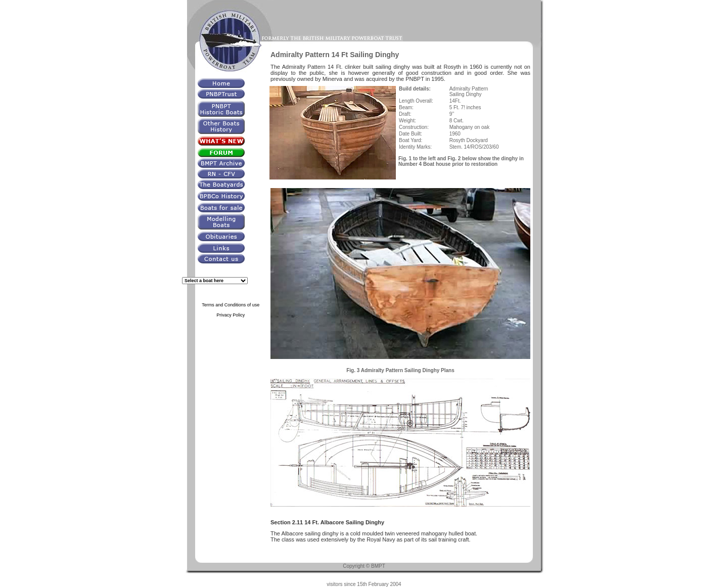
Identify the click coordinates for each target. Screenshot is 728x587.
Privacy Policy (231, 315)
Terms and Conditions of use (231, 305)
